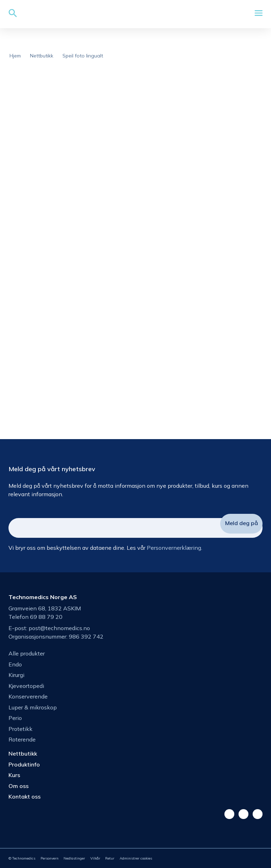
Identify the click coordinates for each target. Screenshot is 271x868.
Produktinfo (24, 764)
